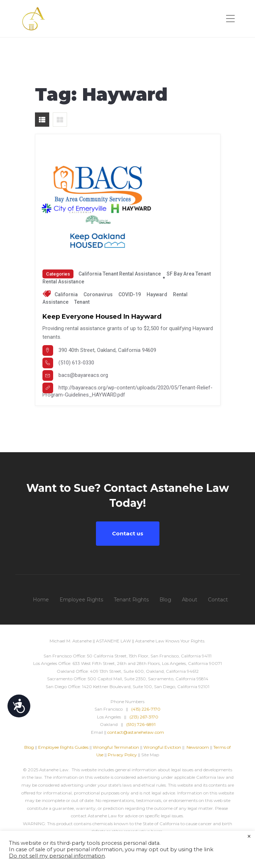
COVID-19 (130, 294)
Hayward (157, 294)
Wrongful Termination (116, 747)
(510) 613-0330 (76, 363)
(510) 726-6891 (141, 724)
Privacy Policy (122, 755)
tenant (82, 302)
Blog (165, 600)
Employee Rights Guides (63, 747)
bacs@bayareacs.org (83, 375)
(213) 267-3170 (144, 717)
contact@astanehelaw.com (136, 732)
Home (41, 600)
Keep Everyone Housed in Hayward (102, 317)
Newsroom (198, 747)
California (66, 294)
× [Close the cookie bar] (249, 837)
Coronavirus (98, 294)
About (190, 600)
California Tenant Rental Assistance (120, 274)
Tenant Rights (131, 600)
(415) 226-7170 (146, 709)
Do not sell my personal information (57, 856)
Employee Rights (81, 600)
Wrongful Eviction (162, 747)
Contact (218, 600)
